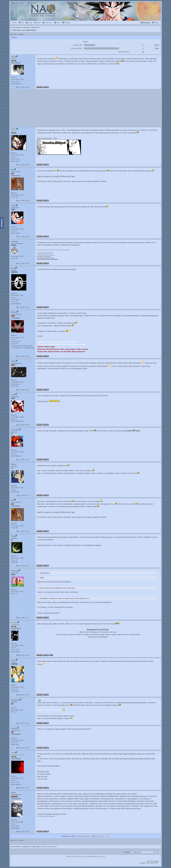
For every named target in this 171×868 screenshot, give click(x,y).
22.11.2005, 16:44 (23, 531)
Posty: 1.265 (15, 159)
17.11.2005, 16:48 (23, 237)
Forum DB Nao (16, 847)
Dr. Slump (102, 856)
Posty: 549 (15, 197)
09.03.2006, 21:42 (23, 695)
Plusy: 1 (14, 157)
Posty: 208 (15, 689)
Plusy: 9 (14, 648)
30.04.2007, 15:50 (23, 832)
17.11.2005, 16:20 (23, 201)
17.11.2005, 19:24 (23, 390)
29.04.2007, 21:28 (23, 723)
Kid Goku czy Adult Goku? (25, 30)
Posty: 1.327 (15, 82)
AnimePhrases (93, 856)
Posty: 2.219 (15, 782)
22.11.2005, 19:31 (23, 566)
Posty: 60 (14, 419)
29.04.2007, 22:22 (23, 748)
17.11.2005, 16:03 (23, 165)
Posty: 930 (15, 386)
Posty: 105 (15, 258)
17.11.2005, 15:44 (23, 87)
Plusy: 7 (14, 824)
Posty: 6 (14, 454)
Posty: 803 (15, 344)
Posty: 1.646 (15, 826)
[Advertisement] (86, 108)
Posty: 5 (14, 490)
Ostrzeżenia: (16, 300)
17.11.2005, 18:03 (23, 263)
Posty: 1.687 (15, 650)
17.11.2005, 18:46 (23, 307)
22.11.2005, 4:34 (23, 495)
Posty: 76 (14, 594)
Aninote (85, 856)
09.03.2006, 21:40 (23, 655)
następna (21, 34)
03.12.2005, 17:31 (23, 618)
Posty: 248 (15, 302)
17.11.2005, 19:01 (23, 356)
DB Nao (69, 856)
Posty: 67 (14, 231)
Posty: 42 (14, 712)
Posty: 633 (15, 742)
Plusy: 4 (14, 780)
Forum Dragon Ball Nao (86, 11)
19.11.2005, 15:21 (23, 460)
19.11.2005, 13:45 (23, 425)
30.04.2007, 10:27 (23, 788)
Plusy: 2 (14, 340)
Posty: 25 (14, 560)
